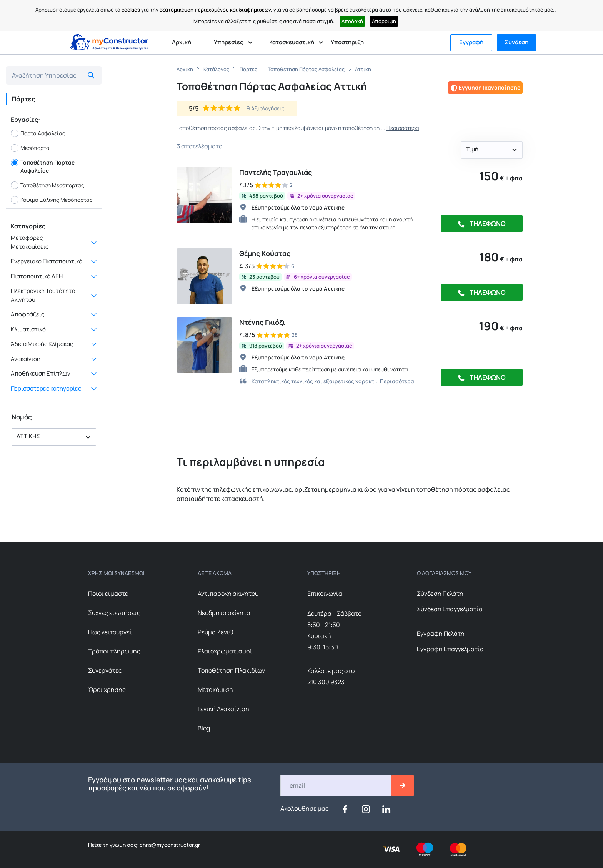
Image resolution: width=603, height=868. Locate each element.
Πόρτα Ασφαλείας (38, 133)
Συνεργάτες (105, 670)
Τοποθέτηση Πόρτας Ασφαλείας (43, 166)
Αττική (363, 69)
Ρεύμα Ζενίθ (216, 632)
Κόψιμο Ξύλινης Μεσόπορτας (52, 200)
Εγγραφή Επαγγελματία (450, 649)
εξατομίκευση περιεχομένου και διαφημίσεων (215, 10)
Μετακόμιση (215, 690)
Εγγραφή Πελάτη (441, 634)
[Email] (336, 786)
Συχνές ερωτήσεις (114, 613)
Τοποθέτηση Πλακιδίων (231, 670)
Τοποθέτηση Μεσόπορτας (47, 185)
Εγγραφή (471, 42)
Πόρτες (248, 69)
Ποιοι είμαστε (108, 594)
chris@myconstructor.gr (169, 845)
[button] (54, 437)
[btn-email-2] (403, 786)
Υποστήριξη (347, 42)
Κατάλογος (216, 69)
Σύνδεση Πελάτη (440, 594)
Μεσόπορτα (30, 148)
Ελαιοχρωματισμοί (225, 651)
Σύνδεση (516, 42)
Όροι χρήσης (107, 690)
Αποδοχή (352, 21)
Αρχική (182, 42)
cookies (131, 10)
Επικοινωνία (325, 594)
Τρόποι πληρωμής (114, 651)
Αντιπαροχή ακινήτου (228, 594)
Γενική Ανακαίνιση (223, 709)
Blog (204, 728)
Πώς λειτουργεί (110, 632)
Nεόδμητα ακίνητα (224, 613)
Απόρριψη (384, 21)
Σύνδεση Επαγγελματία (450, 609)
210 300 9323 (326, 682)
